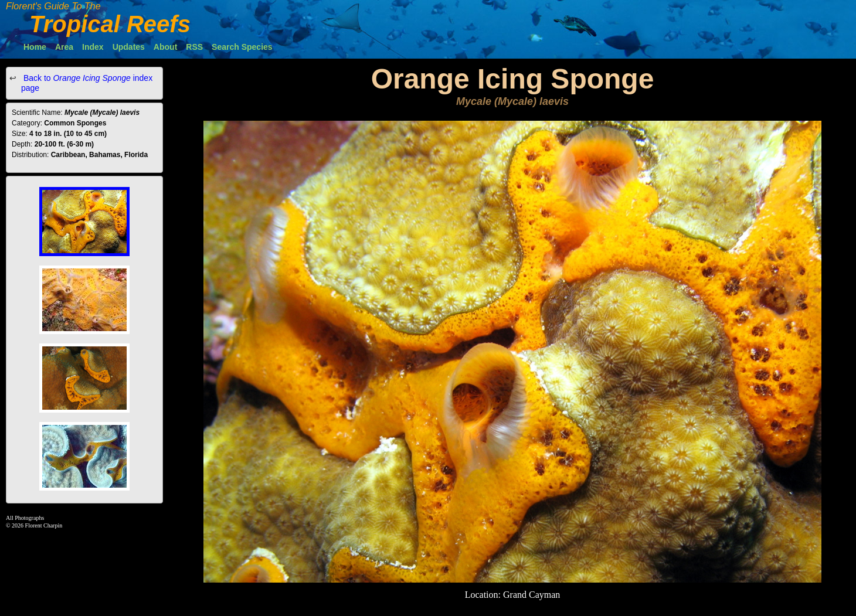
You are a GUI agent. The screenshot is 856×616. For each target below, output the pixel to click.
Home (35, 47)
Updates (129, 47)
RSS (194, 47)
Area (64, 47)
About (165, 47)
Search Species (242, 47)
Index (93, 47)
